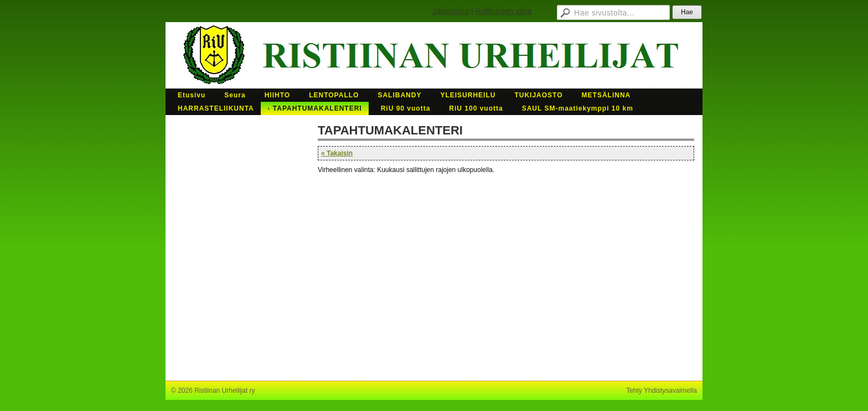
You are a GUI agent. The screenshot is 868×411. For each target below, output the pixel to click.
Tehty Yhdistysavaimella (662, 391)
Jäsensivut (451, 11)
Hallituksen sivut (503, 11)
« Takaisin (337, 153)
